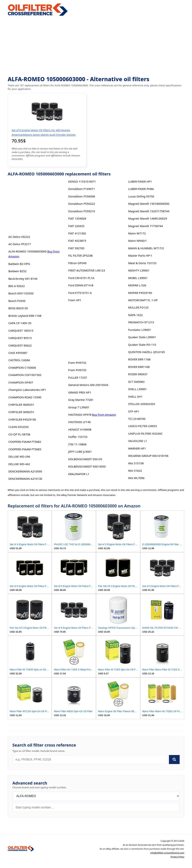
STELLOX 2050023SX (141, 404)
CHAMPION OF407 (21, 382)
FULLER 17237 (78, 378)
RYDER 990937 (138, 374)
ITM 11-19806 (77, 444)
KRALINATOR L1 (79, 474)
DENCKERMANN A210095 (25, 471)
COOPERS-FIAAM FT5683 (25, 449)
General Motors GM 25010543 (88, 385)
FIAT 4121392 (77, 233)
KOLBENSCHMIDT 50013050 (87, 466)
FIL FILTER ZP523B (80, 255)
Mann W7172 (137, 233)
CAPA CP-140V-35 (20, 323)
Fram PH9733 (77, 370)
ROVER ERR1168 (139, 367)
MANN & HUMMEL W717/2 (146, 248)
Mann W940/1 (137, 241)
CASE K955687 (18, 353)
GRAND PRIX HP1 (80, 392)
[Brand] (96, 796)
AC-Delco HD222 (19, 237)
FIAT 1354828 (77, 218)
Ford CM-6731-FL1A (81, 278)
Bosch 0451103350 (21, 293)
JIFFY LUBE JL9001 (80, 452)
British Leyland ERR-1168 (25, 316)
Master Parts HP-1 (140, 255)
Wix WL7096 (136, 478)
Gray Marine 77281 (81, 400)
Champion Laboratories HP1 (27, 390)
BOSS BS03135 (18, 308)
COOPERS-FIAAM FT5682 (25, 442)
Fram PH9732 (77, 363)
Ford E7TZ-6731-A (80, 293)
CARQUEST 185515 (21, 331)
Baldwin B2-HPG (19, 264)
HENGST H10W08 (80, 429)
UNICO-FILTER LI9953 (142, 426)
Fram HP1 (75, 300)
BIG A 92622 (17, 286)
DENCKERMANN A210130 (25, 479)
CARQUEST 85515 (20, 338)
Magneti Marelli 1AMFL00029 (147, 218)
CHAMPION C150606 (22, 368)
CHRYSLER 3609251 (21, 405)
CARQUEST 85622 (20, 345)
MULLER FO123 (138, 307)
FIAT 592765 (76, 248)
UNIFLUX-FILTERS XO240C (145, 434)
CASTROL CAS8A (19, 360)
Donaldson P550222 (82, 204)
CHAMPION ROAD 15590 (25, 397)
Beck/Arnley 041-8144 (23, 279)
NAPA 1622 (135, 315)
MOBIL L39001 (138, 278)
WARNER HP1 (137, 448)
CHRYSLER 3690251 (21, 412)
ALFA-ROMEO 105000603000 (27, 251)
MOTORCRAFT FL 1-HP (143, 300)
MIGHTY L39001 (139, 270)
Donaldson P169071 (82, 189)
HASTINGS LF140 (79, 422)
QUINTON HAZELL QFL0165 (146, 352)
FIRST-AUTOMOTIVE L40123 (87, 270)
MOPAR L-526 (137, 285)
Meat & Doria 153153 (142, 263)
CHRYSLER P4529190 (22, 419)
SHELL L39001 (137, 389)
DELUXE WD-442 (19, 464)
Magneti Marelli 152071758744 (149, 211)
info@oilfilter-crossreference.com (167, 853)
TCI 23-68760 (137, 419)
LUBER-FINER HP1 (140, 181)
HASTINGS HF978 (80, 415)
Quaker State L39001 (142, 337)
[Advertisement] (96, 46)
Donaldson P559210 (82, 211)
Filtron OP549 (77, 263)
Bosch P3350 (17, 301)
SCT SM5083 (136, 382)
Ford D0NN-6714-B (81, 285)
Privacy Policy (177, 857)
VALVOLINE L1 (137, 441)
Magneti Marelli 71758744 (145, 226)
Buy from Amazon (104, 415)
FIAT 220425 (76, 226)
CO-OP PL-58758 (19, 434)
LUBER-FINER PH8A (141, 189)
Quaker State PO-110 (142, 345)
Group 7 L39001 (79, 407)
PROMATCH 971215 (141, 322)
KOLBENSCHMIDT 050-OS (85, 459)
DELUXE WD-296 (19, 456)
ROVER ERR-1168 (139, 359)
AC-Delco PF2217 (20, 244)
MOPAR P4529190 (140, 293)
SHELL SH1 (135, 396)
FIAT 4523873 (77, 241)
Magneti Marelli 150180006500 (149, 204)
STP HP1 (134, 411)
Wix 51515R (136, 463)
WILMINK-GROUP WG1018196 (148, 456)
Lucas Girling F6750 (141, 196)
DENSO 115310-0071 (82, 181)
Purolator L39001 (139, 330)
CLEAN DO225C (19, 427)
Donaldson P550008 (82, 196)
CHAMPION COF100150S (25, 375)
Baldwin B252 (18, 271)
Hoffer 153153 (78, 437)
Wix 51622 (135, 471)
